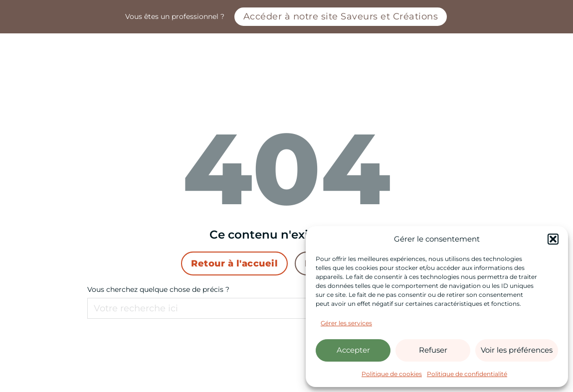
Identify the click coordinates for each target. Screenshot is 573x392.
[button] (553, 239)
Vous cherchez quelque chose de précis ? (158, 289)
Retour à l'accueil (234, 263)
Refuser (433, 350)
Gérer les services (346, 323)
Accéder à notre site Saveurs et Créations (341, 16)
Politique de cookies (392, 374)
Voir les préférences (517, 350)
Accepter (353, 350)
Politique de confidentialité (467, 374)
